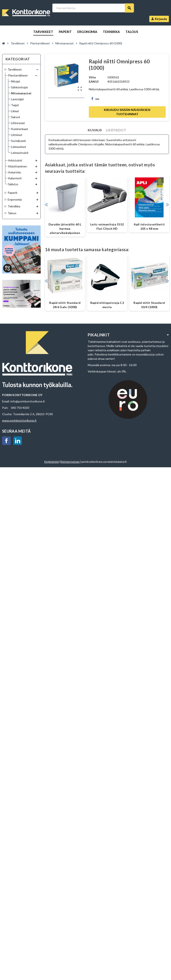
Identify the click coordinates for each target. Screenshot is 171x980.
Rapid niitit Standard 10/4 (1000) (149, 305)
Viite (92, 77)
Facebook (6, 441)
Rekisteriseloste (70, 462)
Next (167, 205)
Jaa (95, 99)
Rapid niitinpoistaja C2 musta (107, 305)
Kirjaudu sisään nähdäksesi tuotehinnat (127, 112)
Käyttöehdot (52, 462)
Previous (47, 205)
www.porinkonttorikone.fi (19, 420)
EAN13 (94, 81)
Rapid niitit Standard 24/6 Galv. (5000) (65, 305)
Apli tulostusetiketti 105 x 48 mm (149, 226)
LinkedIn (18, 441)
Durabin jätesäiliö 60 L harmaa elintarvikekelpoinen (65, 229)
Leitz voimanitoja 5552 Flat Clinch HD (107, 226)
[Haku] (93, 8)
